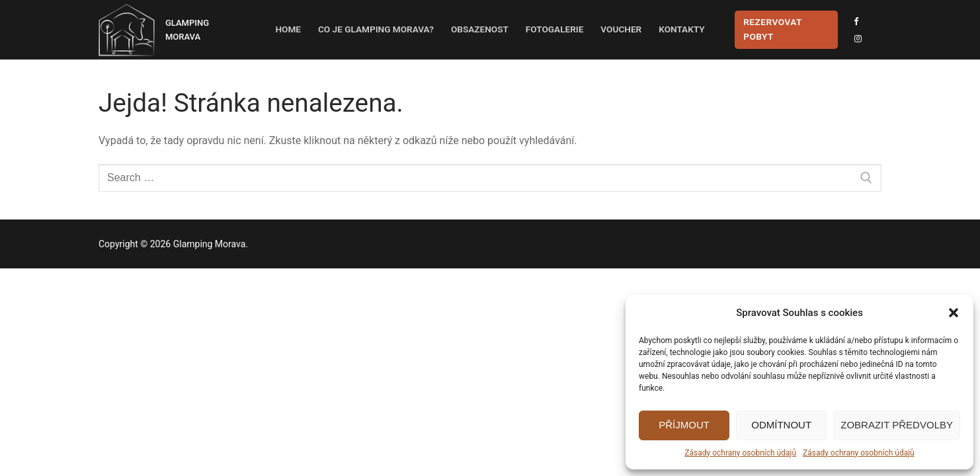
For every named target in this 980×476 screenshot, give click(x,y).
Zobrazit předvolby (897, 425)
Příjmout (684, 425)
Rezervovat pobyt (773, 29)
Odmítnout (781, 425)
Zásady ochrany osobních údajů (740, 453)
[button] (954, 313)
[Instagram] (858, 39)
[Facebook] (856, 21)
